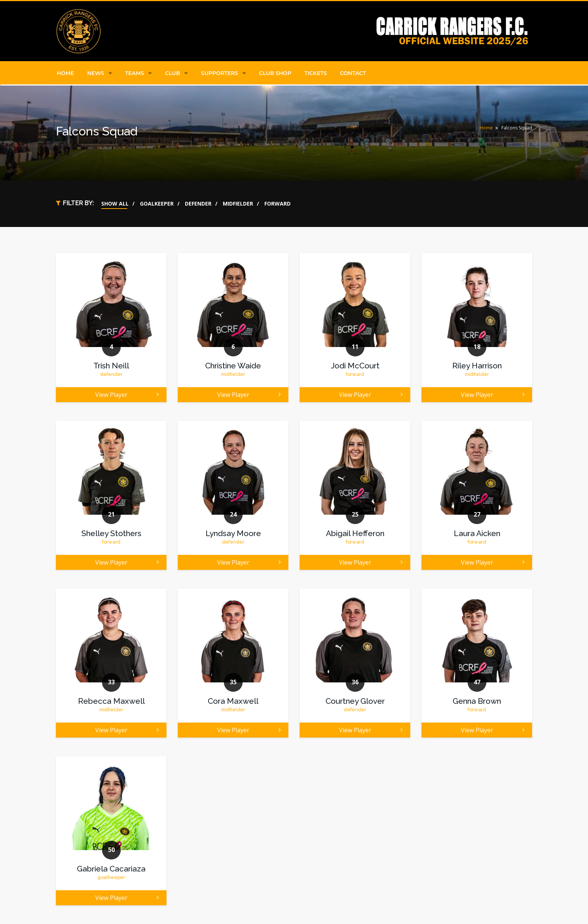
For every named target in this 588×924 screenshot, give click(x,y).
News (95, 73)
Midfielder (238, 204)
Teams (135, 73)
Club (172, 73)
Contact (353, 73)
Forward (277, 204)
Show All (115, 204)
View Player (127, 395)
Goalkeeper (157, 204)
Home (66, 73)
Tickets (316, 73)
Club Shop (275, 73)
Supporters (220, 73)
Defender (198, 204)
